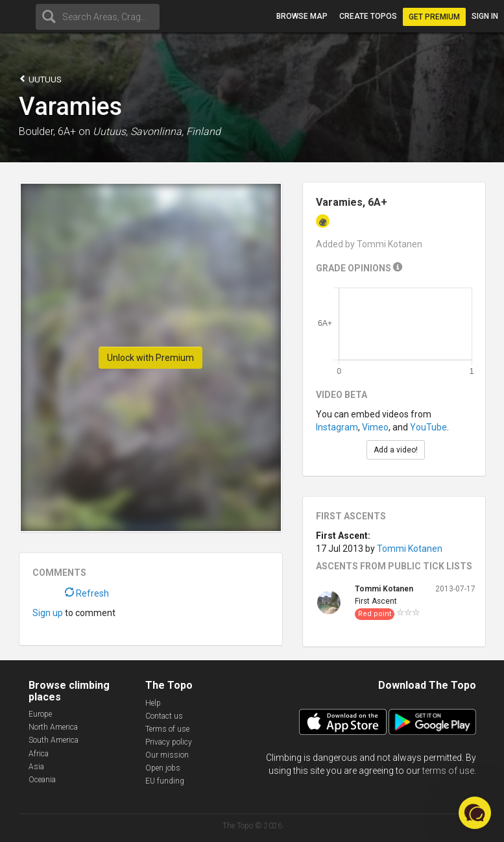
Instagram (337, 427)
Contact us (164, 716)
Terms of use (167, 729)
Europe (40, 714)
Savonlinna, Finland (175, 131)
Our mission (167, 755)
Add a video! (396, 450)
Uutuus (40, 79)
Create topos (368, 16)
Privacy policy (169, 742)
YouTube (428, 427)
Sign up (48, 613)
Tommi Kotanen (410, 549)
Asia (36, 767)
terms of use (448, 771)
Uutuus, (110, 131)
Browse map (302, 16)
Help (153, 703)
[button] (475, 813)
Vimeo (375, 427)
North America (53, 727)
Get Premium (434, 17)
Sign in (485, 16)
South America (54, 740)
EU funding (165, 781)
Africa (39, 754)
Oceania (42, 780)
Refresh (87, 593)
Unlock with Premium (150, 358)
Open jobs (163, 768)
